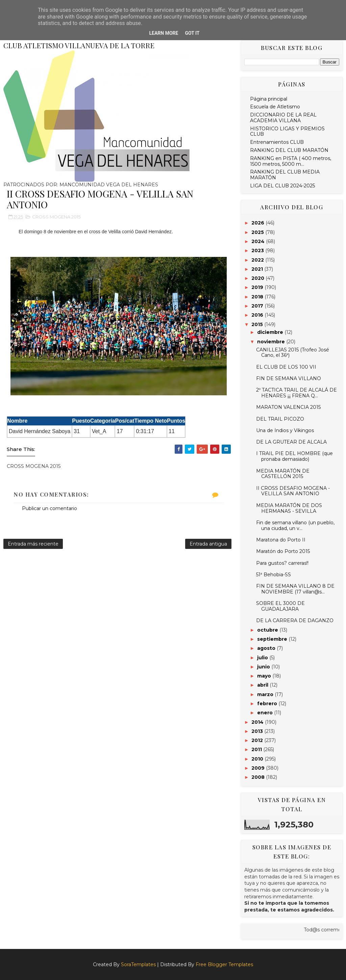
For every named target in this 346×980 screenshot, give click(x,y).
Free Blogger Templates (224, 964)
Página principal (269, 99)
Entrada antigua (208, 544)
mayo (265, 676)
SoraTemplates (138, 964)
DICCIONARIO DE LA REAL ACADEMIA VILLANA (283, 118)
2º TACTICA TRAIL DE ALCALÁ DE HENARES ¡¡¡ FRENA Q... (296, 393)
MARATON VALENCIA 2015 (288, 407)
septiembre (273, 639)
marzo (266, 694)
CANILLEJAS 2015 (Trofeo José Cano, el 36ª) (293, 353)
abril (263, 685)
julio (263, 658)
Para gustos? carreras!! (282, 563)
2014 (258, 722)
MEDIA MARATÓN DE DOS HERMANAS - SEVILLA (289, 508)
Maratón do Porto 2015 (283, 551)
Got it (192, 33)
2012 (258, 740)
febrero (268, 704)
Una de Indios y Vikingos (285, 430)
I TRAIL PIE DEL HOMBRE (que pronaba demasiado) (294, 456)
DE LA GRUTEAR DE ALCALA (291, 442)
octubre (268, 630)
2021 (258, 269)
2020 (258, 278)
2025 (258, 232)
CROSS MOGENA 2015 (56, 217)
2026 (258, 223)
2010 (258, 759)
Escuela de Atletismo (275, 107)
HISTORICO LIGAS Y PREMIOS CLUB (287, 131)
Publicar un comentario (50, 508)
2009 (259, 768)
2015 (258, 324)
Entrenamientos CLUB (277, 142)
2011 (257, 749)
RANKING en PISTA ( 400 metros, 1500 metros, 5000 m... (291, 161)
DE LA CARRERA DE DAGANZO (295, 620)
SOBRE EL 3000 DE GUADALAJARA (280, 606)
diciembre (271, 332)
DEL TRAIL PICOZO (280, 419)
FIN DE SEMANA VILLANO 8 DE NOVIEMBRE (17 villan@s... (295, 589)
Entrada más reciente (33, 544)
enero (266, 713)
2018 (258, 297)
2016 (258, 315)
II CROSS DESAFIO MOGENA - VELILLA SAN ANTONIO (293, 491)
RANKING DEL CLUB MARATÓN (289, 150)
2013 (258, 731)
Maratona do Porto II (281, 540)
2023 (258, 250)
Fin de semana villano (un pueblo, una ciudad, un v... (295, 525)
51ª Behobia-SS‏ (274, 575)
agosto (267, 648)
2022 (258, 260)
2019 (258, 287)
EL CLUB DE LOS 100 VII (286, 367)
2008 (259, 777)
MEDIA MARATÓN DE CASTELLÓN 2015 (283, 474)
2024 (259, 241)
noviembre (272, 342)
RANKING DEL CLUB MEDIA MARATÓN (285, 175)
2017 (258, 306)
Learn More (164, 33)
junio (264, 667)
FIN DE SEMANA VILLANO (289, 378)
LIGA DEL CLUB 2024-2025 (282, 186)
